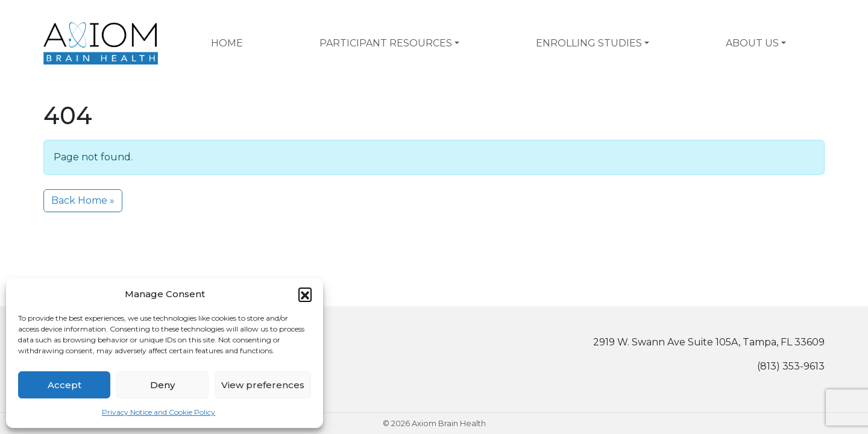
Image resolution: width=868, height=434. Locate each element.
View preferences (263, 385)
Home (227, 43)
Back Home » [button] (83, 200)
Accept (64, 385)
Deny (162, 385)
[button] (305, 294)
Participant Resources (386, 43)
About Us (752, 43)
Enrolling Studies (589, 43)
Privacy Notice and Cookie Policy (159, 412)
